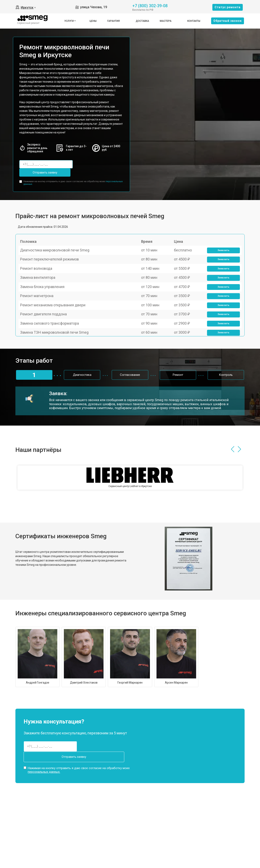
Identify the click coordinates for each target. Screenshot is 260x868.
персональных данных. (44, 758)
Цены (93, 21)
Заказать (221, 248)
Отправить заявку (93, 164)
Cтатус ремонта (228, 7)
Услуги (69, 21)
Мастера (166, 21)
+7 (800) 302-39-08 (150, 5)
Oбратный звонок (228, 21)
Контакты (194, 21)
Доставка (142, 21)
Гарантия (113, 21)
